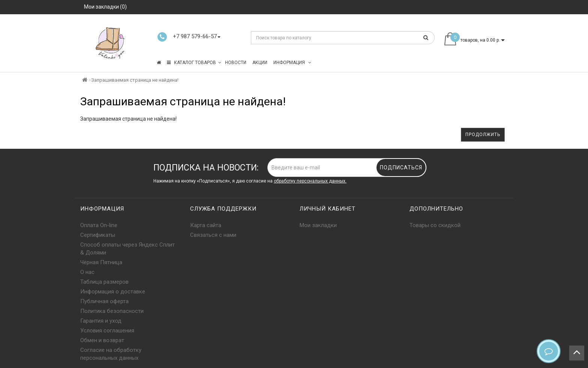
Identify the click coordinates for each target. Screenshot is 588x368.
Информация (292, 63)
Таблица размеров (104, 282)
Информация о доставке (113, 292)
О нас (87, 272)
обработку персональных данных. (310, 181)
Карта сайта (206, 225)
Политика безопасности (112, 311)
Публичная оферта (104, 301)
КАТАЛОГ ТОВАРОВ (194, 63)
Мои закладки (318, 225)
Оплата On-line (99, 225)
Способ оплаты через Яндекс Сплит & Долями (127, 249)
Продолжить (483, 135)
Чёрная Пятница (101, 262)
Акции (260, 63)
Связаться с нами (213, 235)
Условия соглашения (107, 331)
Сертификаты (98, 235)
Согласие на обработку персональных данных (111, 354)
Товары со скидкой (435, 225)
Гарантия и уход (101, 321)
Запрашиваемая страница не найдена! (135, 80)
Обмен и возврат (102, 340)
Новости (236, 63)
